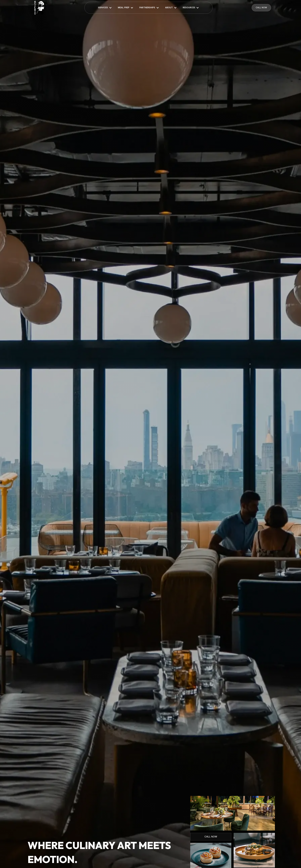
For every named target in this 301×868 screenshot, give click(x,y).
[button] (105, 8)
